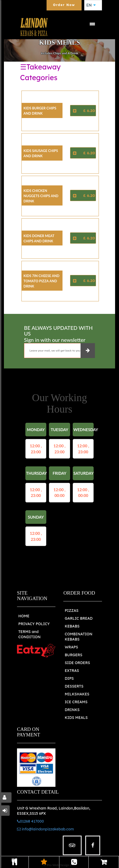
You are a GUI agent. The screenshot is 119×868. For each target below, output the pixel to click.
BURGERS (73, 655)
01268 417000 (30, 821)
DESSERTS (74, 686)
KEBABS (72, 626)
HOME (24, 616)
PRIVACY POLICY (34, 624)
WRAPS (71, 647)
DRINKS (72, 710)
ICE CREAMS (76, 702)
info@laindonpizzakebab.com (45, 829)
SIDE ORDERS (77, 663)
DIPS (69, 678)
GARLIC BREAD (79, 618)
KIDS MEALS (76, 718)
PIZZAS (72, 611)
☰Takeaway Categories (40, 72)
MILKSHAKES (77, 694)
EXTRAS (72, 671)
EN (91, 5)
